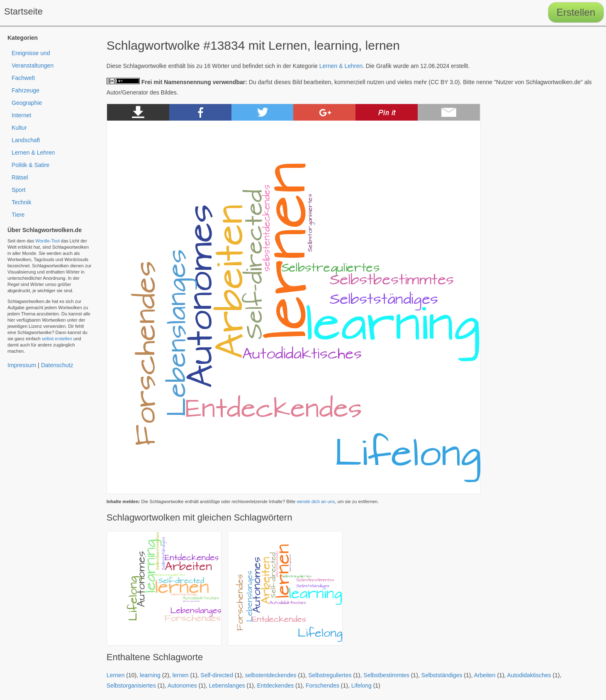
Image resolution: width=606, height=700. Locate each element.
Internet (21, 115)
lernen (181, 675)
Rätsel (20, 177)
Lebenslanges (227, 685)
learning (150, 675)
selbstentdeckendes (271, 675)
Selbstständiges (442, 675)
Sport (18, 190)
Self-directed (217, 675)
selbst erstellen (57, 339)
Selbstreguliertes (330, 675)
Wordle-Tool (47, 241)
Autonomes (182, 685)
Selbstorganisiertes (131, 685)
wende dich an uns (316, 501)
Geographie (27, 103)
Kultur (19, 128)
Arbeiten (484, 675)
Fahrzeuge (26, 90)
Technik (21, 202)
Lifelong (361, 685)
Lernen (116, 675)
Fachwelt (23, 78)
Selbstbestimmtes (386, 675)
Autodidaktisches (529, 675)
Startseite (23, 11)
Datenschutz (57, 365)
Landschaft (26, 140)
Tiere (18, 215)
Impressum (22, 365)
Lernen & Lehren (341, 66)
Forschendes (322, 685)
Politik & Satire (30, 165)
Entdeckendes (276, 685)
